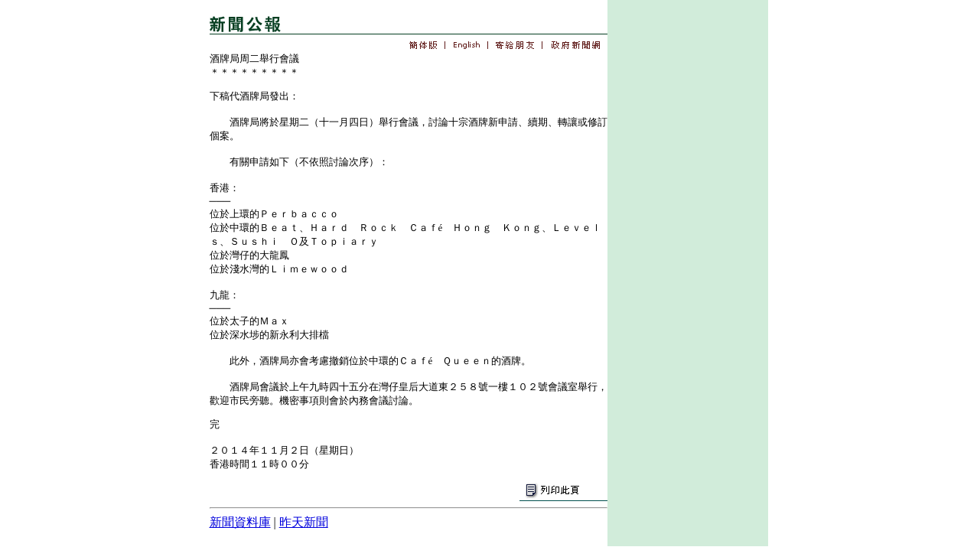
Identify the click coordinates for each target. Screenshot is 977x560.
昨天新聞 (304, 522)
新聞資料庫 (240, 522)
